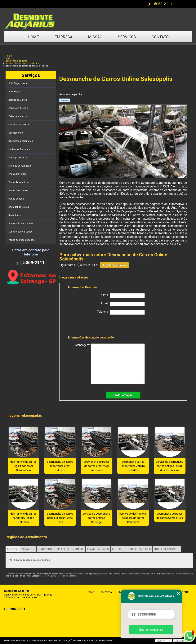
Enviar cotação (123, 395)
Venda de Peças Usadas (22, 240)
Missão (95, 37)
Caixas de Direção (18, 108)
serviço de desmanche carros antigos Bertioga (96, 518)
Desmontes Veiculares (21, 141)
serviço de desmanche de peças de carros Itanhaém (133, 518)
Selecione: (13, 549)
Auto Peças (15, 92)
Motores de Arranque (20, 166)
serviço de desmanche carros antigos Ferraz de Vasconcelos (170, 466)
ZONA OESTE (63, 549)
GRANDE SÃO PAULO (98, 549)
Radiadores (15, 215)
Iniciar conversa (151, 629)
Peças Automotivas (19, 182)
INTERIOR (117, 549)
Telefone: (121, 312)
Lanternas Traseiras (19, 149)
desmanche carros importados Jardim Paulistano (133, 466)
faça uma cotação (114, 265)
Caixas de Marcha (18, 116)
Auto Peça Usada (18, 83)
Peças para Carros (18, 191)
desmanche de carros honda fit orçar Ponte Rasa (60, 518)
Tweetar (65, 100)
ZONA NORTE (45, 549)
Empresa (63, 37)
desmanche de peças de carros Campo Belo (170, 516)
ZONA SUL (78, 549)
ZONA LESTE (28, 549)
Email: (123, 304)
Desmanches (16, 133)
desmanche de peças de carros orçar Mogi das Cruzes (97, 466)
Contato (160, 37)
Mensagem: (110, 364)
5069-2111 (163, 4)
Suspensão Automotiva (21, 223)
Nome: (123, 296)
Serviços (127, 37)
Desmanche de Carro (20, 125)
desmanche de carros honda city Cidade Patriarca (23, 518)
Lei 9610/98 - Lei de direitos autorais (61, 576)
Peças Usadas (16, 199)
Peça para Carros (18, 174)
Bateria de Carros (18, 100)
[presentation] (92, 326)
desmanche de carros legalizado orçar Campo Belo (23, 466)
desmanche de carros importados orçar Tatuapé (60, 466)
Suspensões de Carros (21, 232)
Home (33, 37)
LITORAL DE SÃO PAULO (138, 549)
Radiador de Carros (19, 207)
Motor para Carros (18, 158)
